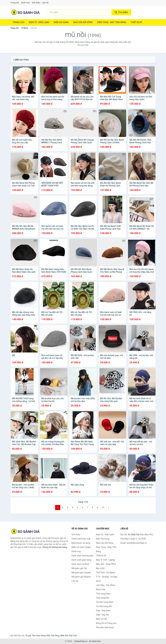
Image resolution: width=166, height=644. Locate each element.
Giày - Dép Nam (103, 611)
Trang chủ (15, 3)
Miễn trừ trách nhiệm (81, 547)
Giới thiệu (36, 3)
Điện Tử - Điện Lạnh (39, 22)
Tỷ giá (28, 636)
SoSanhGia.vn (81, 641)
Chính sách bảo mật (81, 539)
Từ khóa (25, 28)
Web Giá (64, 636)
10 (103, 508)
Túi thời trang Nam (105, 602)
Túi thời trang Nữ (104, 606)
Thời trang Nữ (102, 598)
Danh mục (25, 3)
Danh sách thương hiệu (82, 556)
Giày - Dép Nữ (102, 615)
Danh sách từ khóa (80, 564)
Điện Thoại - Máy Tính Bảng (112, 22)
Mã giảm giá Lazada (81, 573)
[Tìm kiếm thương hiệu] (79, 12)
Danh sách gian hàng (81, 560)
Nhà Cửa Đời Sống (83, 22)
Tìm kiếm (121, 12)
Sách (98, 581)
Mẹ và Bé (100, 568)
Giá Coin (73, 636)
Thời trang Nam (103, 594)
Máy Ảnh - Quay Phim (106, 564)
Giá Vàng (55, 636)
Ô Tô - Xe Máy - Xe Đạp (107, 577)
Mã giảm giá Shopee (81, 577)
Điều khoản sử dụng (81, 543)
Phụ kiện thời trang (105, 627)
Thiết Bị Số (136, 22)
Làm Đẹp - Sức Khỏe (105, 585)
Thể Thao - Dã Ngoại (105, 573)
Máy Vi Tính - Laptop (106, 560)
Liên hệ (45, 3)
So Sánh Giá (95, 641)
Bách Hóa (100, 589)
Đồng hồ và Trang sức (106, 623)
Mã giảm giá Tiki (79, 568)
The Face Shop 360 (41, 636)
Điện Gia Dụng (61, 22)
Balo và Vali (101, 619)
